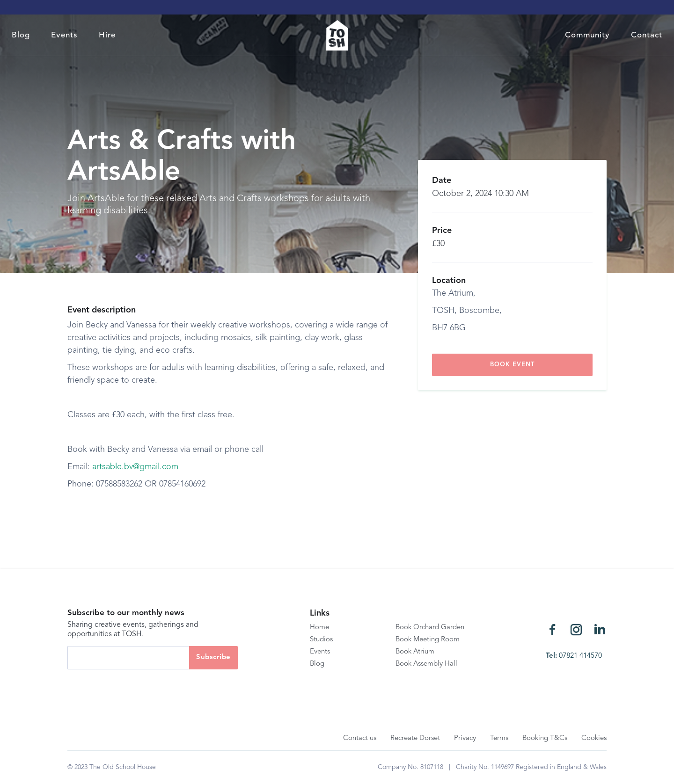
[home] (337, 35)
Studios (321, 640)
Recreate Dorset (415, 738)
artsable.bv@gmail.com (135, 467)
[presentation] (139, 688)
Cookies (594, 738)
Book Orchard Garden (430, 628)
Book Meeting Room (428, 640)
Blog (21, 35)
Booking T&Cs (545, 738)
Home (319, 628)
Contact (647, 35)
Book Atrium (415, 652)
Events (64, 35)
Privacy (465, 738)
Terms (499, 738)
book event (512, 365)
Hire (107, 35)
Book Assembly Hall (426, 664)
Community (587, 35)
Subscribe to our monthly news (126, 613)
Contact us (360, 738)
